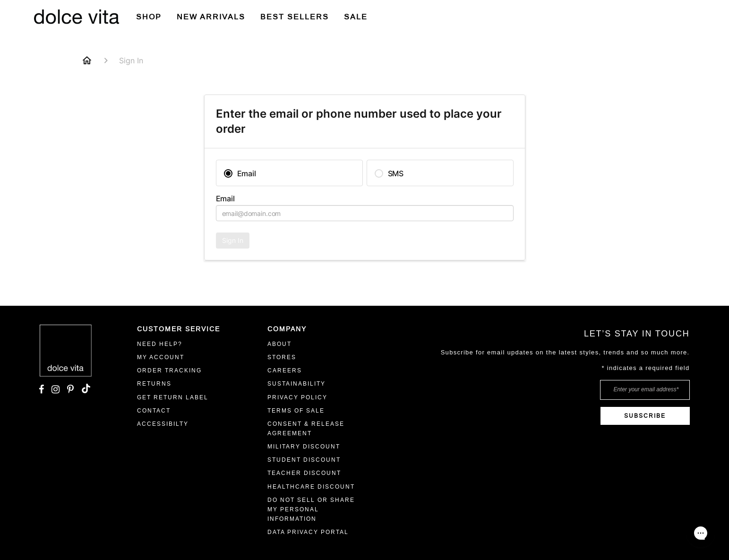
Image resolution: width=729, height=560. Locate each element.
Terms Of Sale (296, 411)
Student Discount (304, 460)
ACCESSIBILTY (163, 424)
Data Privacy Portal (308, 532)
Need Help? (160, 344)
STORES (282, 357)
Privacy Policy (297, 397)
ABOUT (279, 344)
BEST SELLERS (295, 17)
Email (225, 198)
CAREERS (285, 370)
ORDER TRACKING (169, 370)
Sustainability (296, 384)
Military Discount (304, 447)
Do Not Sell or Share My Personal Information (311, 509)
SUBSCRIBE (645, 416)
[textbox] (365, 213)
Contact (154, 411)
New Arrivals (211, 17)
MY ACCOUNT (161, 357)
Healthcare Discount (311, 487)
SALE (356, 17)
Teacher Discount (304, 473)
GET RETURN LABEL (173, 397)
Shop (149, 17)
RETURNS (154, 384)
